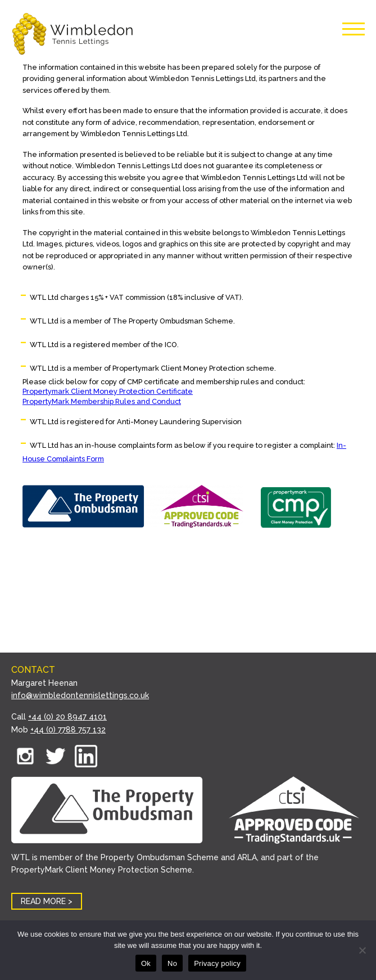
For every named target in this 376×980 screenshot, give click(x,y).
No (172, 963)
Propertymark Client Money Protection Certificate (108, 391)
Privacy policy (217, 963)
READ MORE (43, 901)
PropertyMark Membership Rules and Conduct (102, 401)
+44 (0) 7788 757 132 (68, 730)
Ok (146, 963)
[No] (362, 950)
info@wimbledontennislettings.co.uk (80, 695)
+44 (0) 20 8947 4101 (67, 717)
